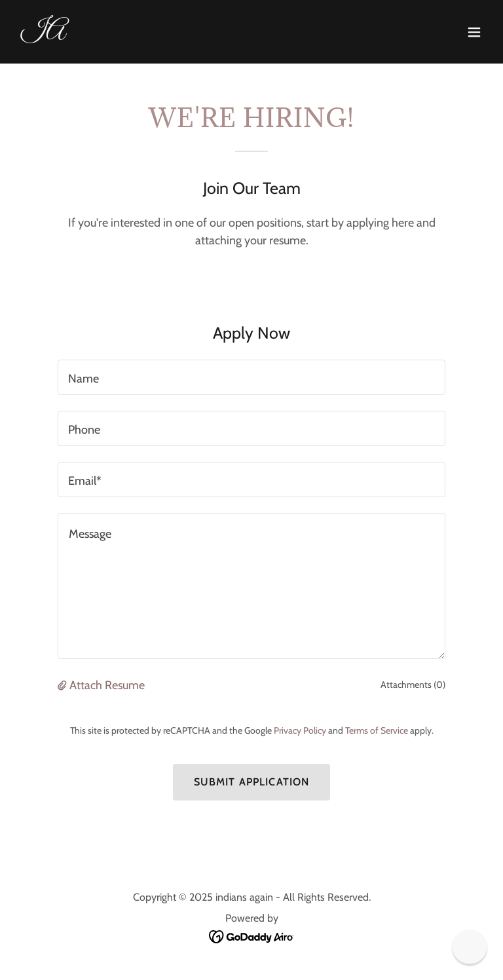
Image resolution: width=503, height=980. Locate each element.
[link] (43, 34)
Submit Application (251, 782)
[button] (474, 32)
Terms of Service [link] (377, 730)
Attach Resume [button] (107, 685)
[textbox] (251, 377)
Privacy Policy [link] (300, 730)
